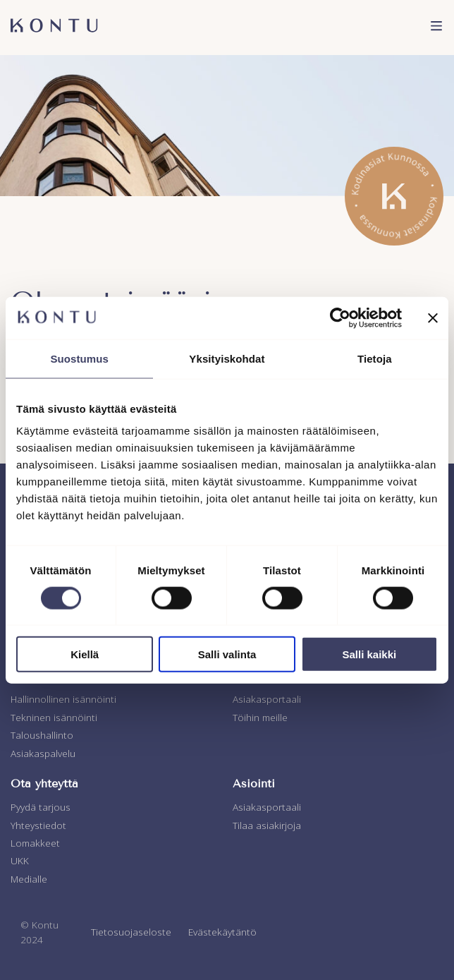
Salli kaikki (369, 654)
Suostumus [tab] (79, 358)
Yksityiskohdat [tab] (227, 358)
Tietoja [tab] (375, 358)
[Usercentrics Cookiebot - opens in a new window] (340, 317)
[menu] (436, 28)
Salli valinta (227, 654)
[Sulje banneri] (433, 317)
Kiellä (85, 654)
